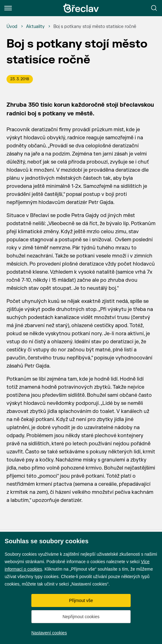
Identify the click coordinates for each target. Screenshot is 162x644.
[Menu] (8, 8)
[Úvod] (12, 27)
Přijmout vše (81, 600)
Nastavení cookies (49, 633)
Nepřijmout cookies (81, 617)
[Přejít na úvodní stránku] (81, 8)
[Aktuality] (35, 27)
